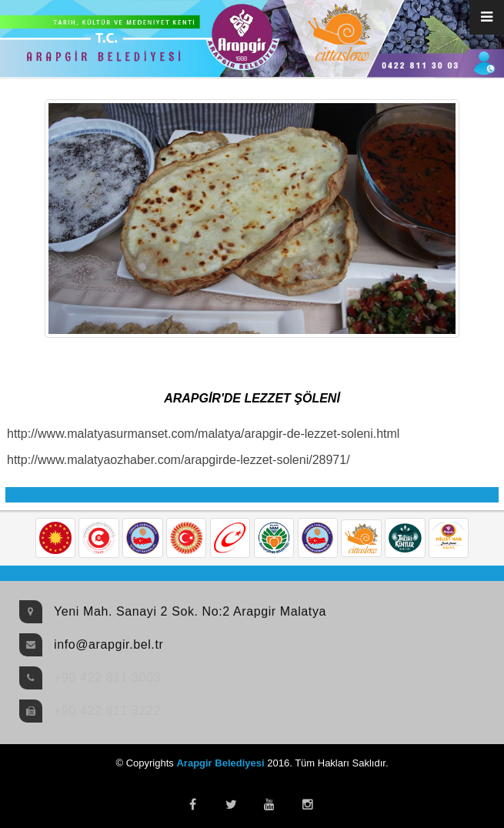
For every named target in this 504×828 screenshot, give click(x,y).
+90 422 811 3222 (107, 711)
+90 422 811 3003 (107, 678)
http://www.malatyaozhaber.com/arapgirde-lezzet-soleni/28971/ (179, 460)
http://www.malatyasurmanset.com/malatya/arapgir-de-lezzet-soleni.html (203, 434)
